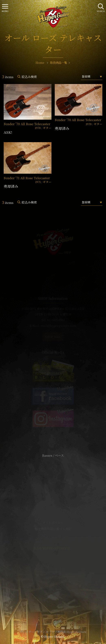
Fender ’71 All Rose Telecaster (27, 178)
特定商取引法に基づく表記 (53, 529)
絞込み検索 (29, 77)
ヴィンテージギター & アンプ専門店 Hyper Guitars (53, 632)
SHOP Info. (53, 337)
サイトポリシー (53, 523)
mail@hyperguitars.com (58, 326)
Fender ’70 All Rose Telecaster (27, 124)
